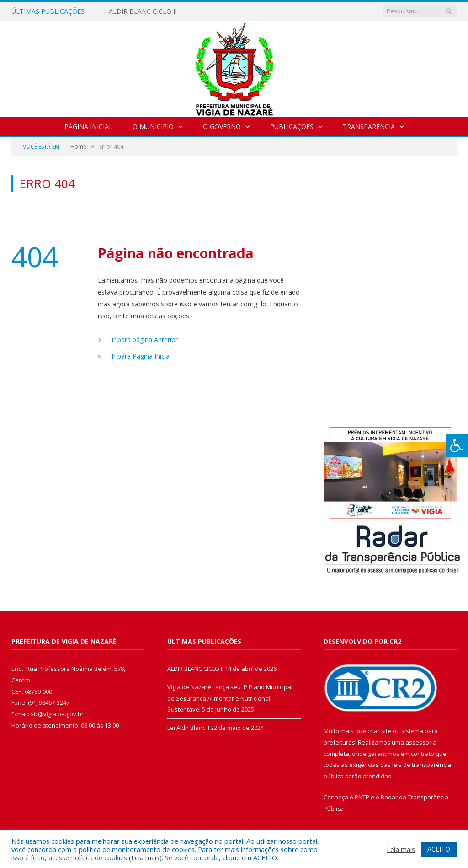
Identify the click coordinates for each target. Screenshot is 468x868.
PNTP (362, 797)
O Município (153, 126)
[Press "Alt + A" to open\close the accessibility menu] (457, 446)
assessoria (421, 742)
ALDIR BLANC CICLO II (143, 11)
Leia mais (145, 857)
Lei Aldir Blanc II (188, 728)
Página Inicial (88, 126)
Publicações (292, 126)
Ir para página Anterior (145, 340)
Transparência (369, 126)
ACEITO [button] (439, 849)
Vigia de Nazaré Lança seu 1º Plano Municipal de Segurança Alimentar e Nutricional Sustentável (230, 698)
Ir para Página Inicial (141, 356)
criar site (379, 731)
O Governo (222, 126)
